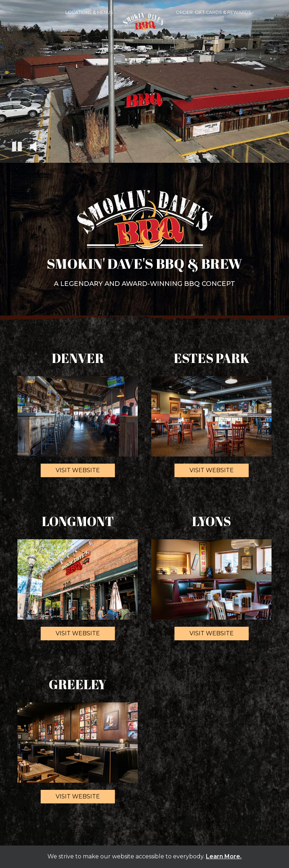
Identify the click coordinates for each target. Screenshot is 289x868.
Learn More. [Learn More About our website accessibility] (224, 856)
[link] (144, 25)
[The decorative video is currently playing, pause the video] (17, 148)
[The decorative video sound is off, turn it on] (33, 147)
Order (184, 12)
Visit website (70, 472)
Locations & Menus (89, 12)
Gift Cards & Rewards (223, 12)
